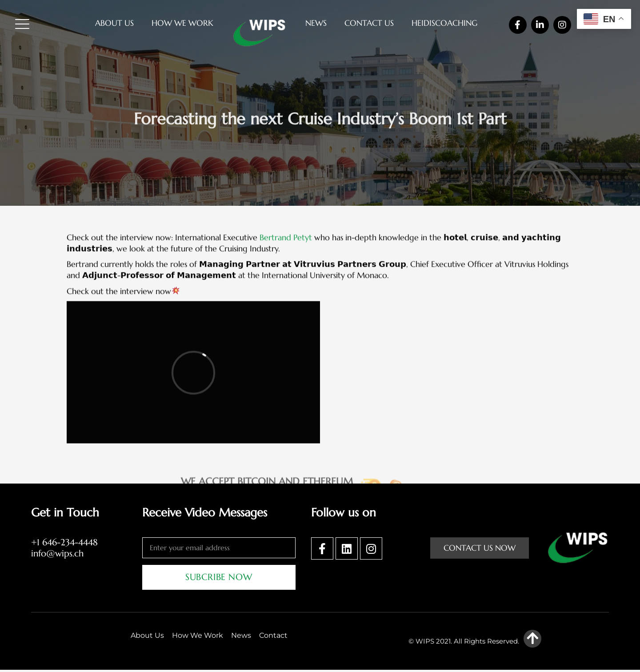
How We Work (182, 23)
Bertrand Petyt (286, 292)
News (316, 23)
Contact (273, 638)
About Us (114, 23)
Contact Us (369, 23)
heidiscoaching (444, 23)
